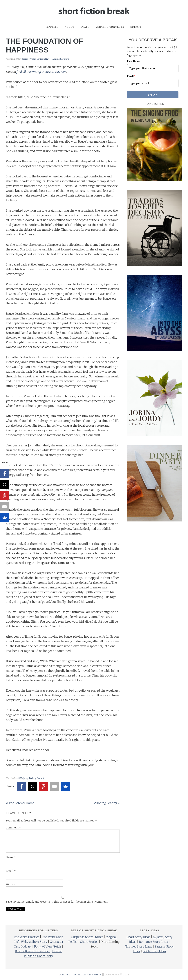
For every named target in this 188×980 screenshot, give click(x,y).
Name (11, 857)
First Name (134, 61)
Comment (13, 828)
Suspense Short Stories (87, 937)
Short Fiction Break (94, 10)
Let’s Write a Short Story (30, 942)
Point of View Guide (48, 946)
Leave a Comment (61, 59)
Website (11, 884)
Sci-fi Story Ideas (154, 951)
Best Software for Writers (32, 951)
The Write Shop (53, 937)
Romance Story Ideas (153, 942)
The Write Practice (27, 937)
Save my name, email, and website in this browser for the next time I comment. (57, 902)
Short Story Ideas (138, 937)
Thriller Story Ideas (139, 946)
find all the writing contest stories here (41, 72)
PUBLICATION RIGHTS (88, 975)
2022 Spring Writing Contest (31, 778)
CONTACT (65, 975)
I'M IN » (153, 95)
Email (11, 871)
